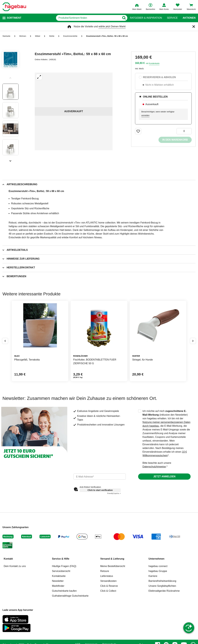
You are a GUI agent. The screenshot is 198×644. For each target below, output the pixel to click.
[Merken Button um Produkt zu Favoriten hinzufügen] (138, 131)
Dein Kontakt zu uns (15, 566)
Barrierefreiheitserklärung (162, 581)
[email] (100, 477)
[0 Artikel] (184, 131)
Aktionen (189, 18)
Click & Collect (108, 591)
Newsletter (58, 581)
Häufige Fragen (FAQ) (64, 566)
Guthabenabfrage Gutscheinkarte (70, 596)
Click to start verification (100, 490)
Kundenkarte (154, 63)
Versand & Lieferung (112, 559)
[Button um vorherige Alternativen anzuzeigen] (5, 341)
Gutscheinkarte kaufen (64, 591)
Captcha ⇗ (114, 493)
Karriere (153, 576)
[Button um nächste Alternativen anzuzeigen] (193, 341)
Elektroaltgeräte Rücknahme (164, 591)
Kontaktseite (59, 576)
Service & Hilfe (61, 559)
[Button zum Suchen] (124, 18)
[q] (88, 18)
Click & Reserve (109, 586)
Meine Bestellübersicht (113, 566)
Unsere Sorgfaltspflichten (162, 586)
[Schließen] (194, 27)
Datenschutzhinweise (154, 467)
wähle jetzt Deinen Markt (112, 26)
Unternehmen (156, 559)
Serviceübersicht (61, 571)
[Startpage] (14, 7)
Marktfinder (58, 586)
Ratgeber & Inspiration (146, 18)
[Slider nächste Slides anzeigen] (10, 160)
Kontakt (8, 559)
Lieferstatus (107, 576)
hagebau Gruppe (158, 571)
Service (172, 18)
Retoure (105, 571)
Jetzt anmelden (164, 476)
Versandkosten (108, 581)
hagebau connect (158, 566)
